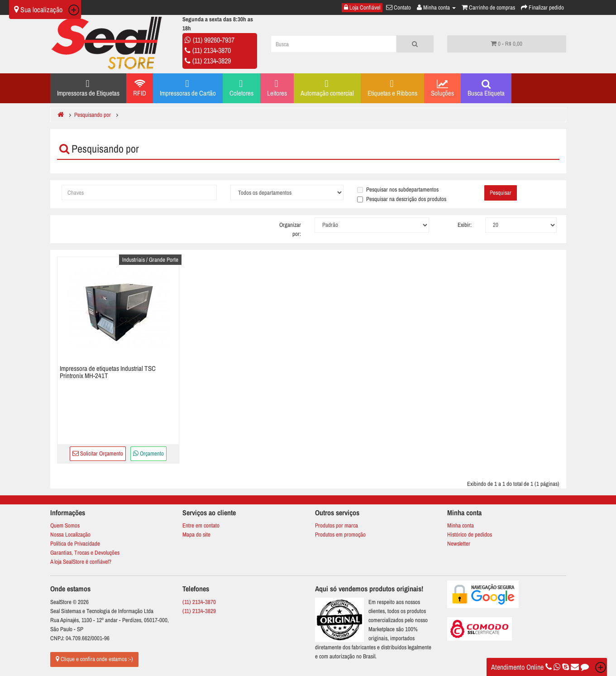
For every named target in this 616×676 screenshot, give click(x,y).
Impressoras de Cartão (188, 88)
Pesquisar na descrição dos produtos (402, 199)
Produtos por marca (337, 525)
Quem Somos (65, 525)
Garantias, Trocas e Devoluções (85, 553)
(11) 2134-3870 (212, 50)
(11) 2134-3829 (212, 61)
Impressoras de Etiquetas (88, 88)
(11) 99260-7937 (214, 40)
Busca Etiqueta (486, 88)
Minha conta (461, 525)
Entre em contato (201, 525)
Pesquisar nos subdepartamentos (398, 189)
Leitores (277, 88)
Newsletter (459, 544)
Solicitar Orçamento (98, 453)
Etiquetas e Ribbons (392, 88)
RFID (140, 88)
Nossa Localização (70, 535)
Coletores (241, 88)
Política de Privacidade (75, 544)
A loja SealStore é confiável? (81, 562)
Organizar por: (290, 229)
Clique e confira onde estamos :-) (94, 659)
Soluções (442, 88)
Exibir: (465, 225)
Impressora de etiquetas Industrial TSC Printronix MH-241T (108, 372)
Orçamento (148, 453)
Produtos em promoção (340, 535)
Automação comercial (327, 88)
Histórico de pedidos (470, 535)
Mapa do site (196, 535)
